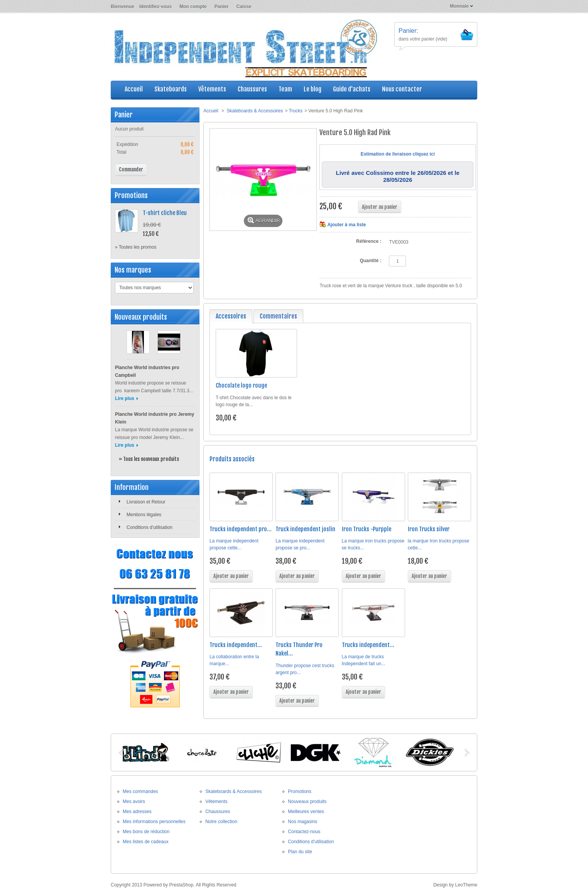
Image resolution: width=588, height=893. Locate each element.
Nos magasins (302, 822)
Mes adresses (137, 812)
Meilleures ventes (306, 812)
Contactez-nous (304, 832)
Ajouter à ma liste (346, 225)
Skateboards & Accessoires (255, 111)
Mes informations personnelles (154, 822)
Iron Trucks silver (429, 529)
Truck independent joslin (305, 529)
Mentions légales (144, 515)
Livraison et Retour (146, 502)
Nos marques (133, 270)
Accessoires (231, 316)
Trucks (296, 111)
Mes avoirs (134, 801)
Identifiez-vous (155, 7)
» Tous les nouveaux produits (149, 459)
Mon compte (193, 7)
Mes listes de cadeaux (146, 842)
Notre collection (221, 822)
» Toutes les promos (136, 247)
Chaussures (218, 812)
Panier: (408, 31)
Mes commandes (140, 791)
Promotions (131, 195)
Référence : (369, 241)
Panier (222, 7)
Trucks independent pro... (241, 529)
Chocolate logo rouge (241, 385)
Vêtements (216, 801)
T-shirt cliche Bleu (165, 213)
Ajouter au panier (231, 576)
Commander (131, 169)
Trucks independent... (236, 645)
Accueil (211, 111)
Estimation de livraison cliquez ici (398, 154)
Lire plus (125, 398)
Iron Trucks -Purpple (367, 529)
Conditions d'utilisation (150, 527)
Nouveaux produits (141, 317)
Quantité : (370, 261)
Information (132, 487)
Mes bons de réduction (146, 832)
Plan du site (300, 852)
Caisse (244, 7)
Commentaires (278, 316)
